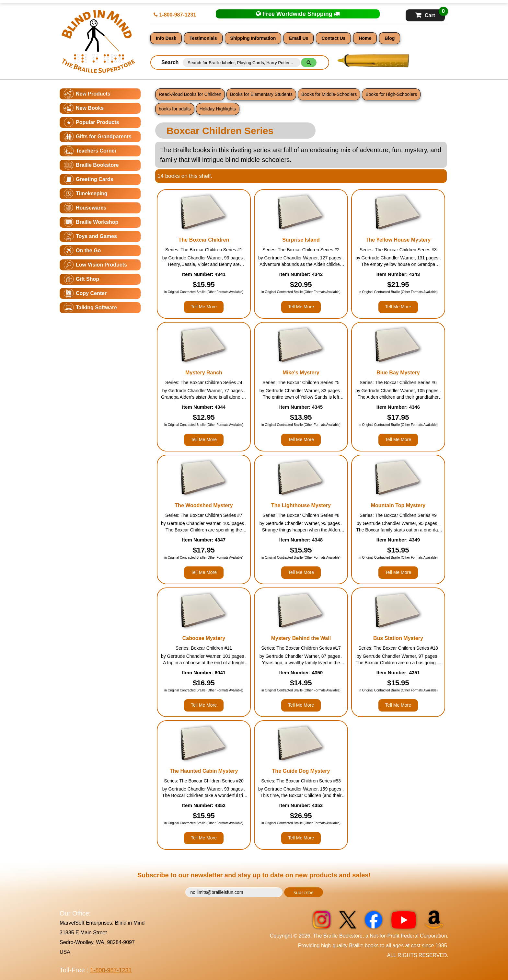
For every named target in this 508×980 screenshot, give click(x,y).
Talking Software (96, 308)
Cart (430, 14)
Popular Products (97, 122)
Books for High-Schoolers (391, 94)
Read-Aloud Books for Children (190, 94)
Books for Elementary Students (261, 94)
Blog (390, 38)
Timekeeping (92, 194)
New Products (93, 94)
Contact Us (333, 38)
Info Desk (166, 38)
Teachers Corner (96, 151)
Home (365, 38)
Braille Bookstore (97, 165)
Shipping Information (253, 38)
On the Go (88, 251)
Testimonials (203, 38)
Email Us (299, 38)
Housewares (91, 208)
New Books (90, 108)
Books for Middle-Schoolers (329, 94)
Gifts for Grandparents (104, 137)
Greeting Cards (95, 179)
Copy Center (91, 293)
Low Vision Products (101, 265)
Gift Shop (87, 279)
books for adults (175, 109)
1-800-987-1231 (175, 15)
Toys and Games (96, 236)
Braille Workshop (97, 222)
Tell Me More (204, 307)
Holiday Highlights (218, 109)
